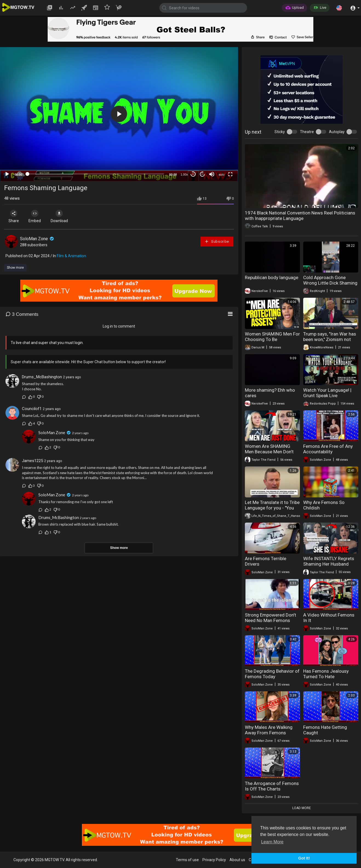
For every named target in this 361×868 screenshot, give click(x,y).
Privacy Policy (214, 860)
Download (62, 216)
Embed (36, 216)
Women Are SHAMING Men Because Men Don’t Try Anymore (269, 452)
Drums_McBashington (42, 377)
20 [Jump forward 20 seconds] (202, 174)
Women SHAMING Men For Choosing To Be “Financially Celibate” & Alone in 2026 (272, 342)
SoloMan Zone (37, 239)
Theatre (307, 132)
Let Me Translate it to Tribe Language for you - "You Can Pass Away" (272, 508)
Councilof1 (32, 409)
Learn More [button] (272, 842)
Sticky (280, 132)
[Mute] (212, 174)
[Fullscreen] (230, 174)
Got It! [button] (304, 858)
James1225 (32, 461)
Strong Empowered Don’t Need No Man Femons (270, 618)
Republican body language (272, 277)
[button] (339, 8)
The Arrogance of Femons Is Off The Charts (272, 786)
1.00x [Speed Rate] (184, 174)
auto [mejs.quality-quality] (221, 174)
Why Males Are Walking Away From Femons (269, 730)
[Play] (7, 174)
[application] (119, 114)
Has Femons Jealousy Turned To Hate (326, 674)
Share (14, 216)
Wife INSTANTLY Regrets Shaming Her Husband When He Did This (329, 564)
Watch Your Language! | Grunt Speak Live (327, 393)
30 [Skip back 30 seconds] (193, 174)
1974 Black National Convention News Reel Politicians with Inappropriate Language (300, 216)
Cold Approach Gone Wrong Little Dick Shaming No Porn (330, 283)
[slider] (96, 174)
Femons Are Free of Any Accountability (328, 449)
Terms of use (187, 860)
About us (237, 860)
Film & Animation (71, 256)
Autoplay (337, 132)
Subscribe (217, 241)
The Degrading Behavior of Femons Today (272, 674)
